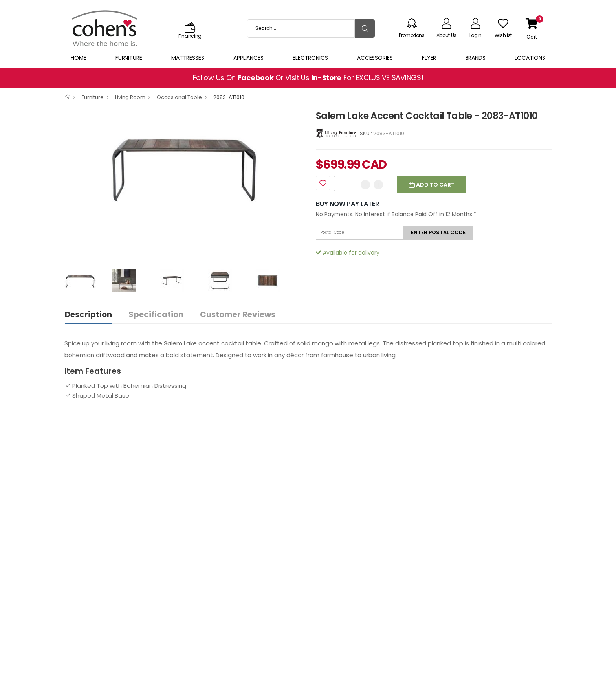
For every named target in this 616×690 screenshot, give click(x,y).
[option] (184, 167)
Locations (530, 58)
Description (88, 314)
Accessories (375, 58)
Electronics (310, 58)
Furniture (129, 58)
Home (79, 58)
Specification (156, 314)
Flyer (429, 58)
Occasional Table (179, 97)
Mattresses (188, 58)
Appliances (248, 58)
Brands (476, 58)
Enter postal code (438, 232)
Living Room (130, 97)
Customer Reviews (238, 314)
